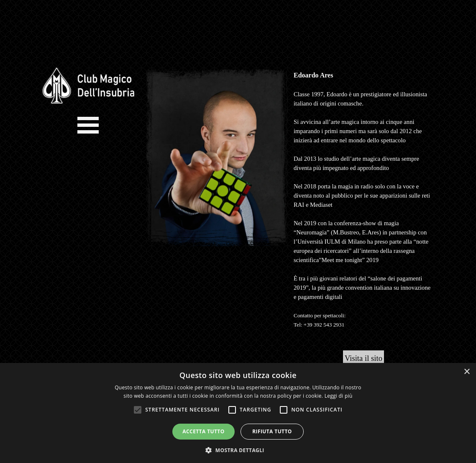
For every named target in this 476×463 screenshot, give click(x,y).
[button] (238, 449)
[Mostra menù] (88, 125)
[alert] (238, 413)
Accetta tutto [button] (203, 431)
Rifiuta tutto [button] (272, 431)
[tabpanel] (363, 204)
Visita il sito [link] (363, 358)
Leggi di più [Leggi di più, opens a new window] (339, 396)
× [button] (467, 372)
